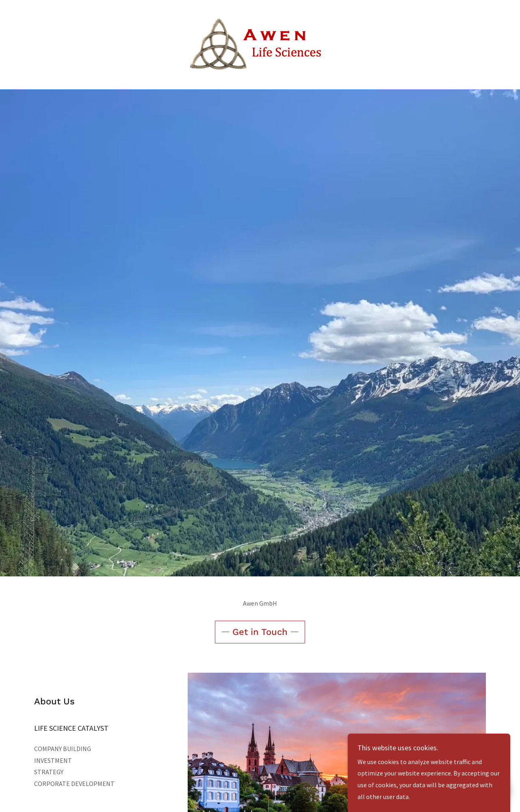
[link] (260, 44)
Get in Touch (260, 632)
